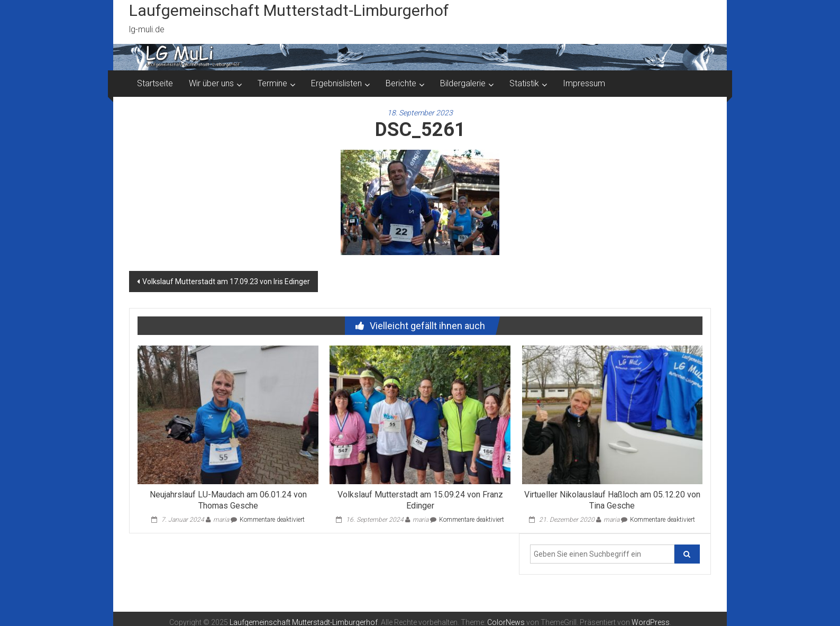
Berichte (401, 83)
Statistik (524, 83)
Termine (272, 83)
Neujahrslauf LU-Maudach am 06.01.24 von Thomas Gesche (228, 500)
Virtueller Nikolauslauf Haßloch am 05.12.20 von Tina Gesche (612, 500)
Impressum (584, 83)
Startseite (155, 83)
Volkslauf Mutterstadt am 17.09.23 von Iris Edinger (226, 282)
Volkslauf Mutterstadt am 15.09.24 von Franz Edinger (420, 500)
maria (221, 520)
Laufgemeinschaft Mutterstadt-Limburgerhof (289, 10)
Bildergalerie (463, 83)
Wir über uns (211, 83)
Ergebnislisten (336, 83)
